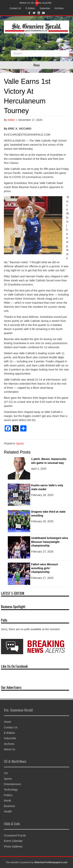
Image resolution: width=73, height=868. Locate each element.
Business (9, 806)
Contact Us (15, 8)
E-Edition (30, 8)
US (6, 773)
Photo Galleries (13, 847)
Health (8, 811)
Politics (8, 795)
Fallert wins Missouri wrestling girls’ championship (45, 568)
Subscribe (45, 8)
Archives (59, 8)
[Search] (40, 53)
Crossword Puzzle (15, 835)
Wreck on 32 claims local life (36, 3)
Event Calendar (13, 841)
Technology (11, 790)
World (7, 801)
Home (7, 722)
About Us (10, 749)
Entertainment (12, 784)
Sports (20, 443)
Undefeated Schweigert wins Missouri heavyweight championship (50, 542)
